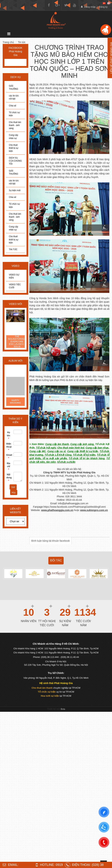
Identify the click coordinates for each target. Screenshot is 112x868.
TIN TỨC (13, 249)
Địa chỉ (9, 466)
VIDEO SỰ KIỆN (14, 276)
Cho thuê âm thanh (42, 688)
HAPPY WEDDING (16, 402)
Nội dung (9, 478)
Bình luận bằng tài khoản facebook (50, 541)
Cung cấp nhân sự (14, 137)
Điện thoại (9, 447)
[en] (109, 3)
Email (9, 457)
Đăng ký (103, 7)
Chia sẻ (13, 106)
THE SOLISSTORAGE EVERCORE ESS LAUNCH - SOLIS (17, 342)
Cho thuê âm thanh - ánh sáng (15, 125)
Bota (63, 709)
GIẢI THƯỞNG (14, 87)
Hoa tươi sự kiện (50, 696)
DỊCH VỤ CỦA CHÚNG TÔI (15, 161)
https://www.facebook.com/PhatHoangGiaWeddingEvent (75, 507)
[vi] (104, 3)
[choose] (15, 521)
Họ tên (9, 435)
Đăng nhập (90, 7)
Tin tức (22, 42)
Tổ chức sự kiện (14, 114)
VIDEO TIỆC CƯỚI (15, 286)
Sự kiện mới (15, 190)
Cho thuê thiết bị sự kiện (14, 148)
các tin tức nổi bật (14, 97)
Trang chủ (8, 42)
